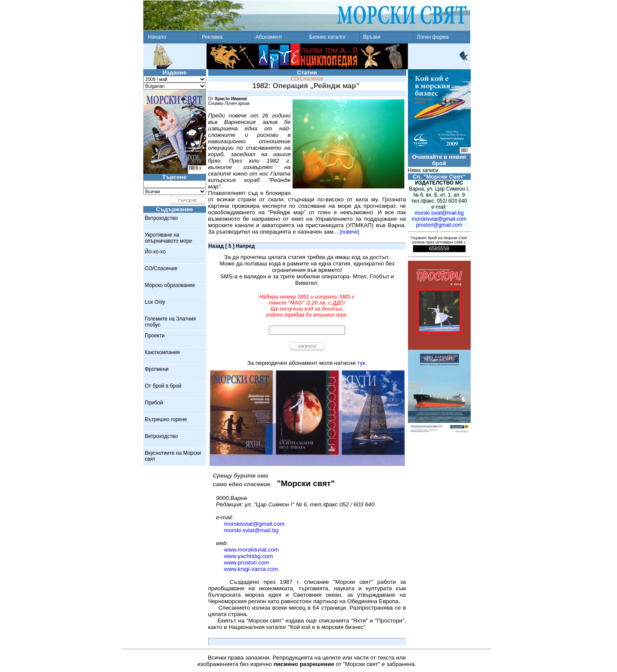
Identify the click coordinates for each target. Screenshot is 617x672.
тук (361, 363)
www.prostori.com (247, 563)
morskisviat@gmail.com (255, 524)
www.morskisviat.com (251, 550)
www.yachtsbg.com (249, 556)
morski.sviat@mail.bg (251, 530)
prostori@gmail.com (439, 225)
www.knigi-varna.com (251, 569)
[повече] (349, 232)
